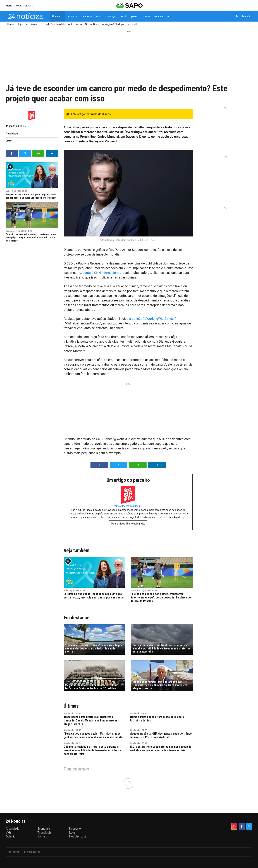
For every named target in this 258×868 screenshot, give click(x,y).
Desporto (10, 231)
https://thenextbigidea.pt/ (128, 506)
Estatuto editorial (32, 852)
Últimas (71, 706)
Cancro (9, 141)
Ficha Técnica (12, 852)
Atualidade (12, 134)
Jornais (28, 6)
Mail (19, 6)
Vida (8, 191)
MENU (9, 6)
